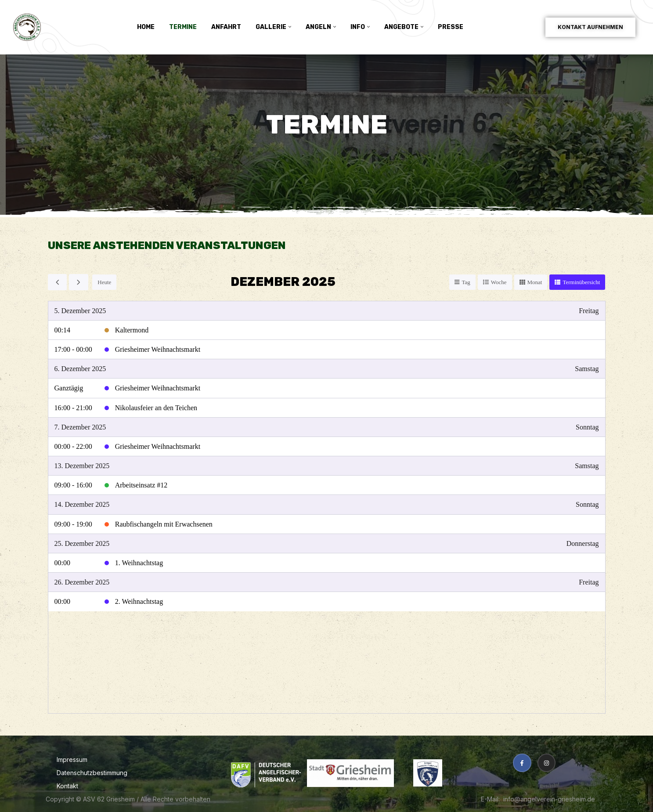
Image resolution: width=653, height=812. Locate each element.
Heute (104, 282)
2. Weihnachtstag (139, 601)
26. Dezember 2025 (82, 582)
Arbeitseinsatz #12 (141, 485)
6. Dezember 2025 (80, 369)
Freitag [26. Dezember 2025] (589, 582)
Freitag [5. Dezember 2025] (589, 311)
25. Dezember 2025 (82, 543)
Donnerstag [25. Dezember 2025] (583, 543)
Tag (466, 282)
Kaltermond (132, 330)
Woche (499, 282)
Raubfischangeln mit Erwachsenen (164, 524)
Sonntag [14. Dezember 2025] (587, 504)
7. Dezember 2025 (80, 427)
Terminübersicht (581, 282)
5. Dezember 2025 (80, 311)
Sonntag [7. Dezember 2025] (587, 427)
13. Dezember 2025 (82, 466)
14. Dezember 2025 (82, 504)
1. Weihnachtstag (139, 563)
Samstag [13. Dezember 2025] (587, 466)
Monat (535, 282)
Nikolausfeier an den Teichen (156, 408)
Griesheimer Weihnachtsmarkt (158, 349)
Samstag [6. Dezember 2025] (587, 369)
